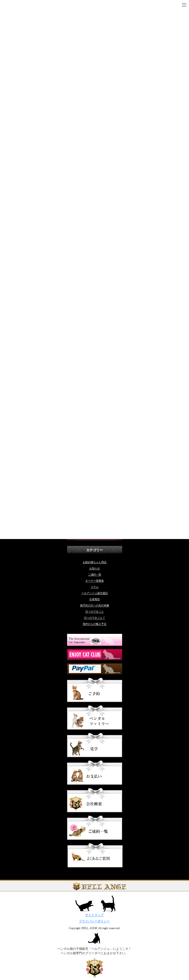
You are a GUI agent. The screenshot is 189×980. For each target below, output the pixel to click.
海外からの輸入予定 (95, 624)
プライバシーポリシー (94, 921)
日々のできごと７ (95, 618)
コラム (95, 587)
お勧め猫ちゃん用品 (95, 562)
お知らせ (95, 568)
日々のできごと (95, 612)
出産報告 (95, 599)
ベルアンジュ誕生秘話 (95, 593)
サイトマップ (94, 915)
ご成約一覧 (95, 575)
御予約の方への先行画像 (95, 605)
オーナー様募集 (95, 581)
